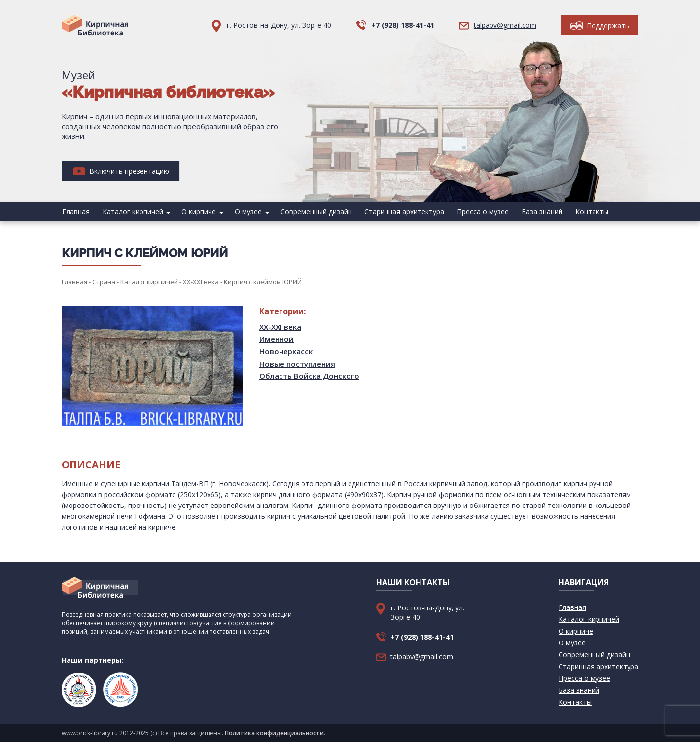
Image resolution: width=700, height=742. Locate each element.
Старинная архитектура (400, 212)
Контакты (584, 212)
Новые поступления (297, 364)
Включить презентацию (121, 171)
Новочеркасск (286, 351)
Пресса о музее (477, 212)
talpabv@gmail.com (505, 25)
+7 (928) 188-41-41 (403, 25)
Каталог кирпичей (131, 212)
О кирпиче (197, 212)
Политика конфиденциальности (274, 733)
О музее (245, 212)
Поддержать (600, 25)
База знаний (536, 212)
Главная (75, 212)
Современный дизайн (312, 212)
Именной (277, 339)
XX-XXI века (280, 327)
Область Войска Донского (309, 376)
